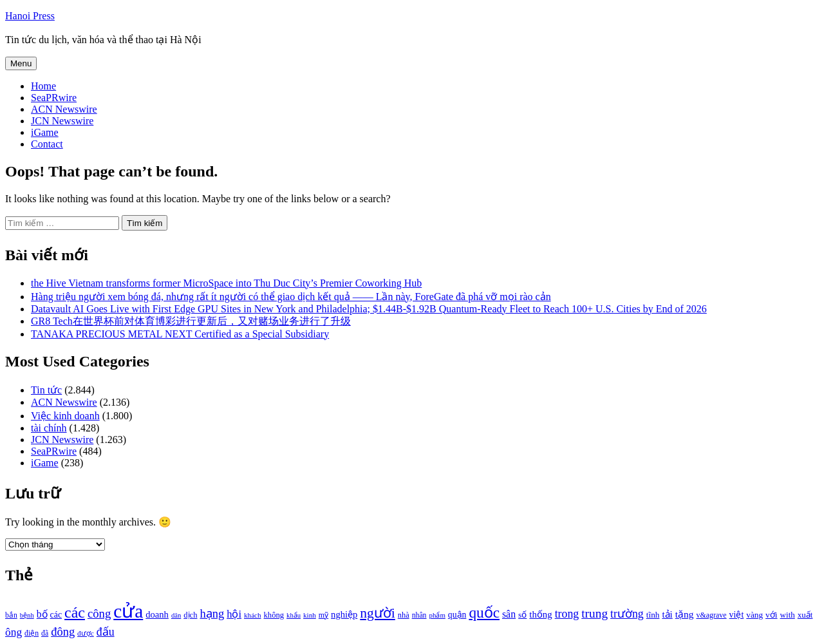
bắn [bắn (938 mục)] (11, 615)
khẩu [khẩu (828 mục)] (294, 615)
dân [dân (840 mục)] (176, 615)
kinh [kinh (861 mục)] (310, 615)
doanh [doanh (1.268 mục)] (157, 614)
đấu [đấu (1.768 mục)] (106, 632)
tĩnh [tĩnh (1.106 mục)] (653, 615)
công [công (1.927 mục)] (99, 613)
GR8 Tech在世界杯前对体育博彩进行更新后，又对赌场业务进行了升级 (191, 321)
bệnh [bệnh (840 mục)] (27, 615)
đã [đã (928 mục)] (45, 633)
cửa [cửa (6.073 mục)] (128, 611)
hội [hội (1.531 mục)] (234, 614)
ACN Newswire (64, 109)
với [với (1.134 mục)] (771, 615)
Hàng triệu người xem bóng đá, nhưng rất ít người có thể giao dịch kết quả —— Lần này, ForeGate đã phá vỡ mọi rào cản (291, 297)
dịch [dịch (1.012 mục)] (190, 615)
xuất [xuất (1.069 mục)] (805, 615)
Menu (21, 63)
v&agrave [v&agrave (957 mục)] (711, 615)
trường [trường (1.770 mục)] (627, 614)
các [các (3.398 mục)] (75, 612)
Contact (47, 144)
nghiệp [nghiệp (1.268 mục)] (344, 614)
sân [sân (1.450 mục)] (509, 614)
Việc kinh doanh (65, 416)
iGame (45, 132)
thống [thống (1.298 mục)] (540, 614)
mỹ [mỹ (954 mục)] (323, 615)
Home (43, 86)
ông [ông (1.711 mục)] (14, 632)
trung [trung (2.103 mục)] (595, 613)
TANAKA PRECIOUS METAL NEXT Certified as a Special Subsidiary (180, 334)
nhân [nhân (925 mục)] (419, 615)
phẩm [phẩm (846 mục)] (437, 615)
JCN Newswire (62, 121)
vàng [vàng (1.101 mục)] (754, 615)
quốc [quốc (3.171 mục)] (484, 612)
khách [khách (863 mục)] (253, 615)
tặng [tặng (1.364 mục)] (685, 614)
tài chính (49, 428)
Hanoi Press (30, 16)
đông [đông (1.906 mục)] (63, 632)
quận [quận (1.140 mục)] (457, 615)
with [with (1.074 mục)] (788, 615)
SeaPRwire (54, 98)
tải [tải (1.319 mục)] (667, 614)
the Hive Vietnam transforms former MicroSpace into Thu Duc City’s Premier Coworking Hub (226, 283)
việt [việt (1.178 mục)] (737, 615)
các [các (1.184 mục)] (56, 615)
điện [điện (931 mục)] (32, 633)
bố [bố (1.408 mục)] (42, 614)
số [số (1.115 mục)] (522, 615)
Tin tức (46, 390)
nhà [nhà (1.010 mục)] (404, 615)
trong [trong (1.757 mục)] (567, 614)
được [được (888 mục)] (86, 633)
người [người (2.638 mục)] (377, 613)
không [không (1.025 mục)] (274, 615)
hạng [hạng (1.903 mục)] (212, 614)
